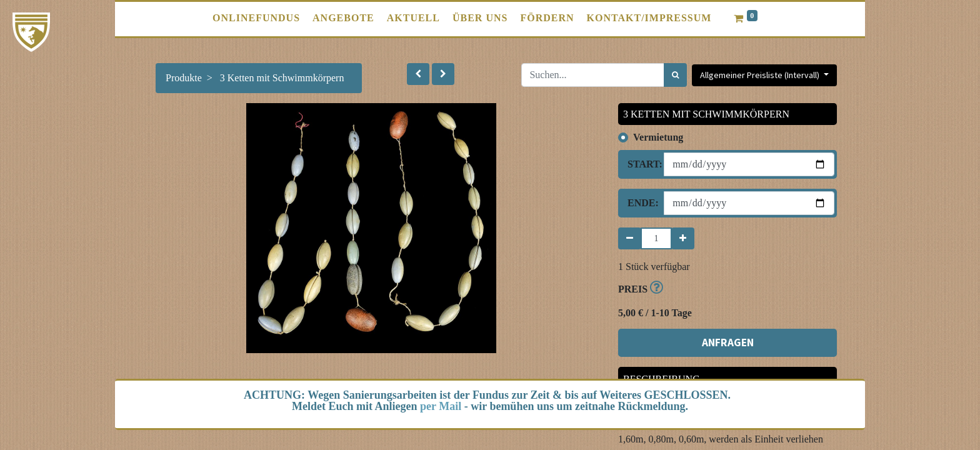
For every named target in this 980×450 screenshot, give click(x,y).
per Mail (441, 406)
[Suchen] (675, 75)
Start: (641, 164)
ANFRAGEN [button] (728, 342)
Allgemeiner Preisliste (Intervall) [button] (761, 75)
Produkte (184, 78)
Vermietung (658, 137)
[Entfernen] (630, 238)
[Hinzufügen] (683, 238)
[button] (418, 74)
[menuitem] (256, 18)
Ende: (641, 203)
